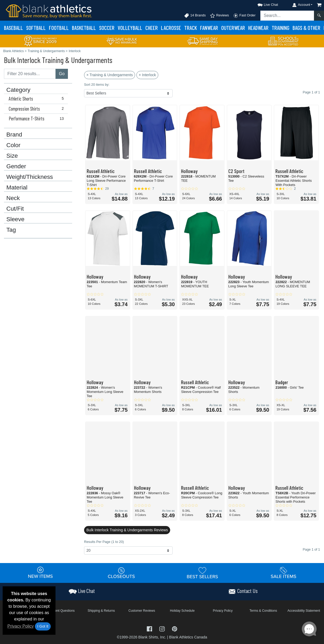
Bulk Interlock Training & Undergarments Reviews (127, 530)
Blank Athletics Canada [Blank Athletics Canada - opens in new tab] (188, 637)
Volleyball (130, 28)
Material (17, 188)
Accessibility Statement (304, 611)
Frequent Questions (61, 611)
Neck (13, 198)
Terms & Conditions (263, 611)
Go (62, 74)
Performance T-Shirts (37, 119)
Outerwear (233, 28)
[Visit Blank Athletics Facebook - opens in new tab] (150, 629)
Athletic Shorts (37, 99)
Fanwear (209, 28)
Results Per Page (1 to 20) (104, 542)
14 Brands (195, 16)
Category (18, 90)
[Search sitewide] (287, 16)
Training (281, 28)
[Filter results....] (30, 74)
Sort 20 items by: (97, 85)
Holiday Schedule (182, 611)
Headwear (258, 28)
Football (59, 28)
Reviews (219, 16)
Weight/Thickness (30, 177)
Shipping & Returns (101, 611)
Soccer (107, 28)
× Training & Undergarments (110, 75)
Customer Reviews (142, 611)
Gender (16, 166)
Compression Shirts (37, 109)
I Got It (43, 626)
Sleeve (15, 219)
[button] (263, 4)
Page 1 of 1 (311, 549)
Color (13, 145)
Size (12, 156)
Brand (14, 135)
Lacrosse (171, 28)
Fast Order (244, 16)
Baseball (13, 28)
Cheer (152, 28)
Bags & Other (306, 28)
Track (191, 28)
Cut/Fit (15, 209)
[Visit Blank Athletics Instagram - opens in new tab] (163, 629)
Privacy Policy (21, 626)
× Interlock (147, 75)
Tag (11, 230)
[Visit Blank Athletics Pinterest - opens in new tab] (175, 629)
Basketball (84, 28)
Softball (36, 28)
